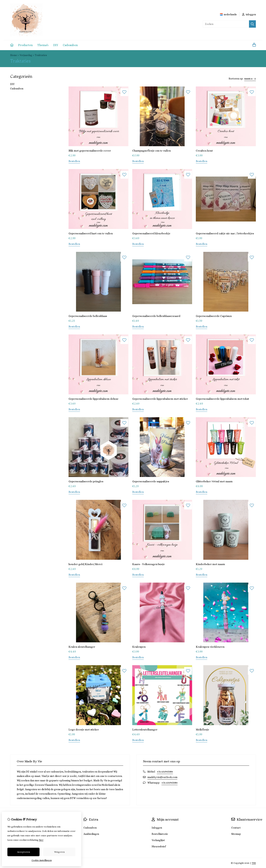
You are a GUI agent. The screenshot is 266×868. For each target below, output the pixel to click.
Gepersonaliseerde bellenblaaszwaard (156, 316)
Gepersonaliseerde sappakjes (151, 481)
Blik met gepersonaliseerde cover (90, 151)
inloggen (249, 14)
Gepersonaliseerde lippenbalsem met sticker (160, 399)
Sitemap (236, 834)
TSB (254, 863)
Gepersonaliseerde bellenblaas (88, 316)
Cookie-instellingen (42, 860)
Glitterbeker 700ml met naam (214, 481)
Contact (236, 828)
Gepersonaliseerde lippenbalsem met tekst (222, 399)
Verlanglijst (158, 840)
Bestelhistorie (160, 834)
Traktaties (41, 55)
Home (14, 55)
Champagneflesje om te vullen (151, 151)
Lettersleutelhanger (145, 730)
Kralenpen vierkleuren (210, 647)
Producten (25, 45)
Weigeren (59, 852)
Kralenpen (139, 647)
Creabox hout (204, 151)
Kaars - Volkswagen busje (149, 564)
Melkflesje (202, 730)
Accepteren (24, 852)
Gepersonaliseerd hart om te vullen (91, 233)
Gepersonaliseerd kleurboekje (151, 233)
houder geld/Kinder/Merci (85, 564)
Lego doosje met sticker (84, 730)
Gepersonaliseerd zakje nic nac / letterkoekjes (225, 233)
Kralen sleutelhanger (82, 647)
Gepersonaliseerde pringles (86, 481)
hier (41, 840)
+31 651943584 (165, 772)
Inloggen (157, 828)
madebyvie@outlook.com (162, 777)
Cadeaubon (70, 45)
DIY (56, 45)
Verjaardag (26, 55)
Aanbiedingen (91, 834)
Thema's (43, 45)
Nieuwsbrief (159, 846)
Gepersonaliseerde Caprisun (214, 316)
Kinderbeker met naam (210, 564)
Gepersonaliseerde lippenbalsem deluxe (93, 399)
